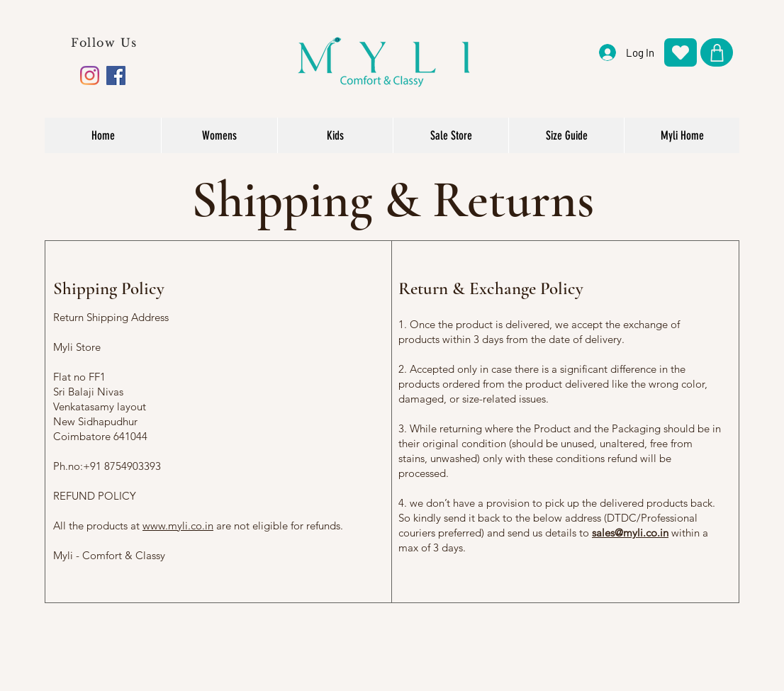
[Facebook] (116, 75)
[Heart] (681, 52)
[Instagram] (90, 75)
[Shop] (717, 52)
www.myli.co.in (178, 526)
